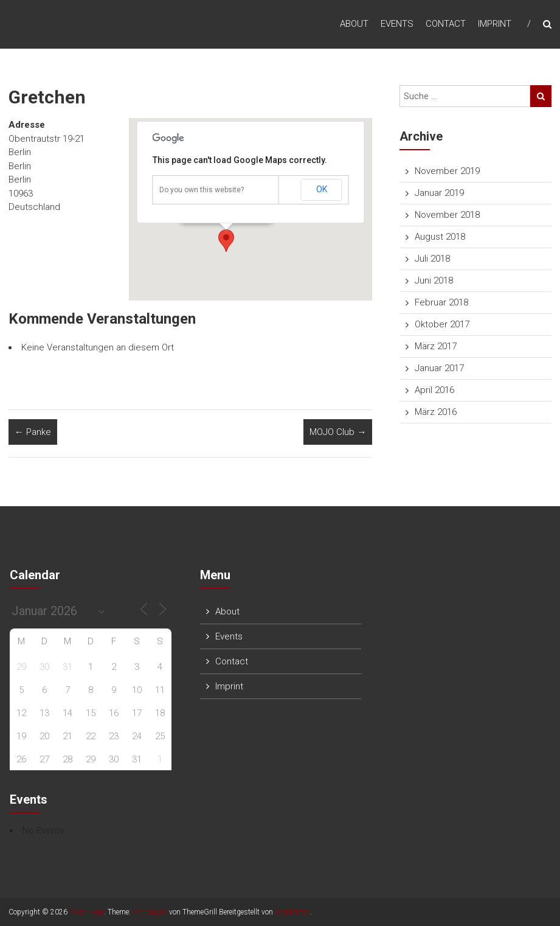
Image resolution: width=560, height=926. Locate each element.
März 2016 (436, 412)
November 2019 (447, 171)
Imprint (495, 24)
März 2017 (436, 346)
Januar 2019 (439, 193)
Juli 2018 (432, 259)
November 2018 (447, 215)
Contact (446, 24)
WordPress (292, 912)
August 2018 (440, 237)
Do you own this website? (202, 190)
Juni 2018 (434, 280)
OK (322, 189)
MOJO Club (338, 432)
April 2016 (434, 390)
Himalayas (150, 912)
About (354, 24)
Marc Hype (87, 912)
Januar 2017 (439, 368)
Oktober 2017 (442, 324)
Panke (33, 432)
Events (397, 24)
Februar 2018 (441, 302)
